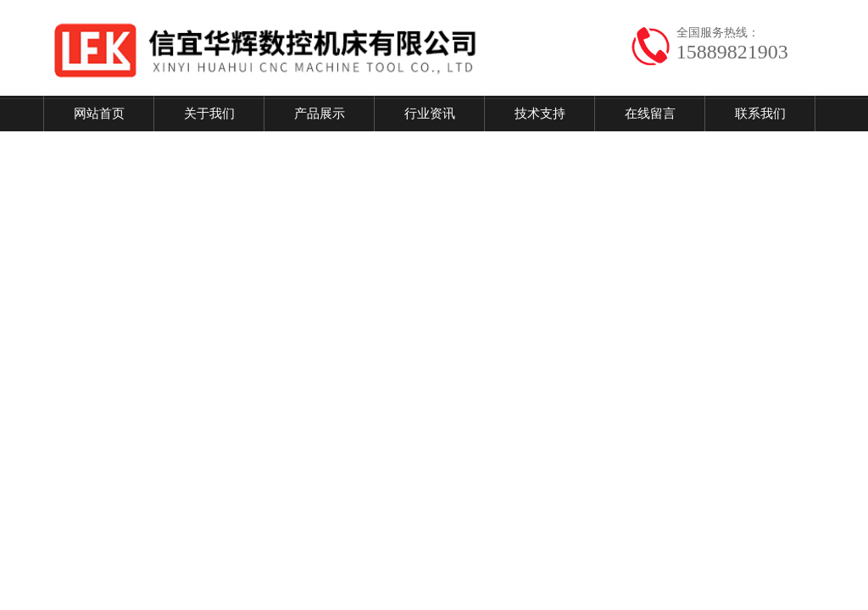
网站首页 (99, 114)
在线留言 (650, 114)
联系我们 (760, 114)
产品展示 (320, 114)
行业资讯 (430, 114)
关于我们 (209, 114)
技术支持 (540, 114)
